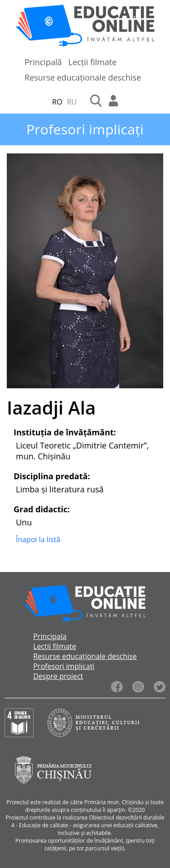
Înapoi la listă (38, 539)
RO (57, 102)
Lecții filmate (93, 62)
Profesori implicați (64, 666)
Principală (43, 62)
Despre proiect (58, 676)
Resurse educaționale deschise (83, 77)
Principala (50, 636)
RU (72, 102)
